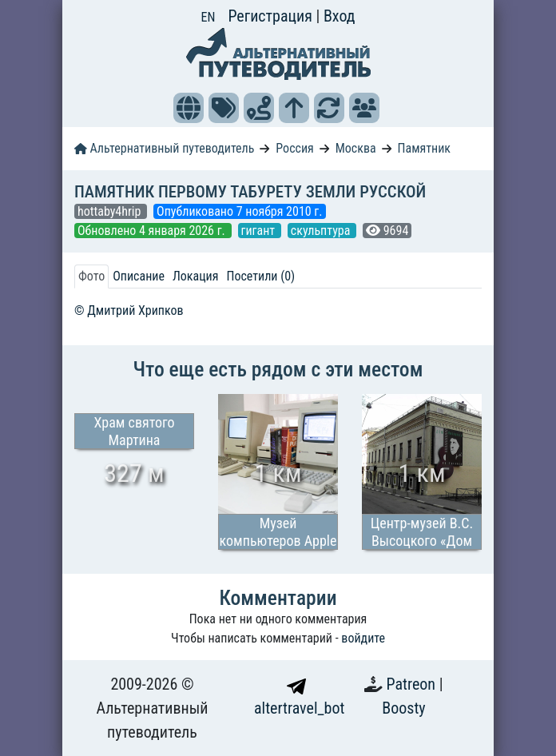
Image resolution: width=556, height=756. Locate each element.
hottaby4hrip (111, 211)
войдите (363, 638)
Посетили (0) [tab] (260, 276)
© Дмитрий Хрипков (129, 310)
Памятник (424, 148)
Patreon (413, 684)
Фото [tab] (91, 276)
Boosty (403, 708)
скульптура (322, 231)
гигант (260, 231)
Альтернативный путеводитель (164, 148)
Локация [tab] (196, 276)
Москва (356, 148)
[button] (189, 108)
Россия (294, 148)
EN (208, 17)
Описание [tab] (139, 276)
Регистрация (272, 16)
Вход (340, 16)
